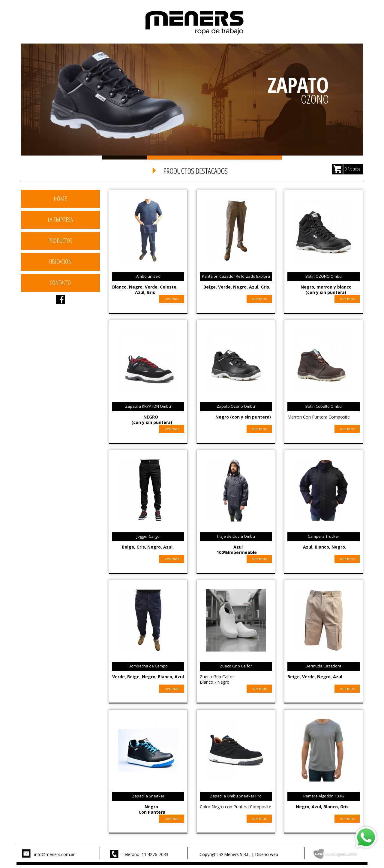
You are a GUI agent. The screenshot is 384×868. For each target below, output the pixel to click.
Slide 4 (259, 157)
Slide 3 (214, 157)
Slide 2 (169, 157)
